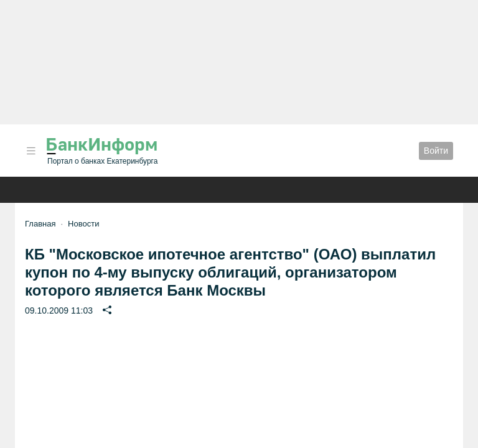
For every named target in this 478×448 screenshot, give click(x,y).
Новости (83, 224)
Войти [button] (436, 151)
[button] (31, 151)
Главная (40, 224)
